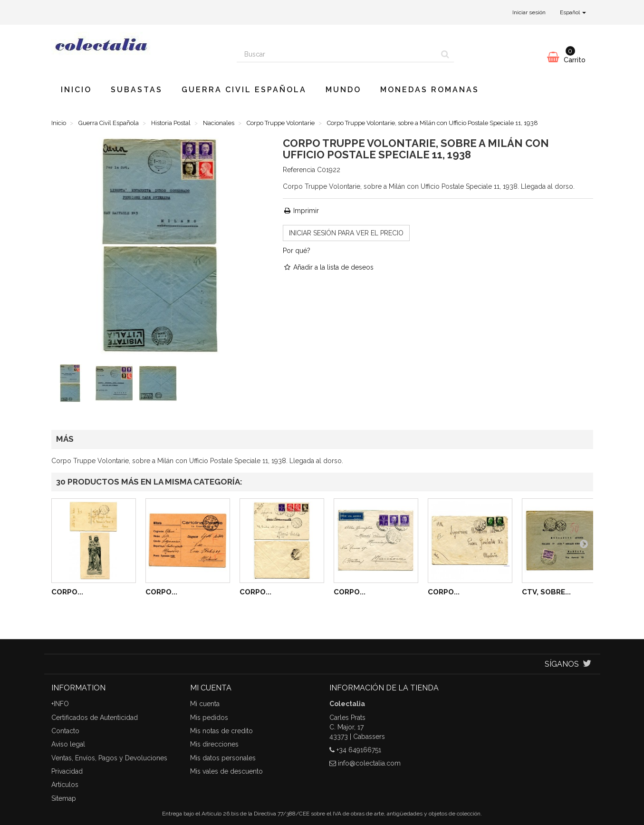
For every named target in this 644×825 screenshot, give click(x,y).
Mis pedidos (209, 718)
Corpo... (67, 592)
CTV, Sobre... (546, 592)
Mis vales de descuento (226, 771)
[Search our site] (337, 54)
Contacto (65, 731)
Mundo (343, 90)
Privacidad (67, 771)
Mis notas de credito (221, 731)
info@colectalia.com (369, 763)
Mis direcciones (214, 744)
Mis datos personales (223, 758)
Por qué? (297, 251)
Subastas (137, 90)
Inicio (76, 90)
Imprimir (301, 211)
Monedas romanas (430, 90)
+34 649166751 (359, 750)
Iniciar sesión (529, 12)
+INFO (60, 704)
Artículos (65, 785)
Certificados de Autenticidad (95, 718)
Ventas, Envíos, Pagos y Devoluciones (109, 758)
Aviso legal (68, 744)
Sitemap (64, 798)
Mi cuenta (205, 704)
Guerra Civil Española (244, 90)
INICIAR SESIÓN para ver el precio (346, 233)
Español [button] (573, 12)
